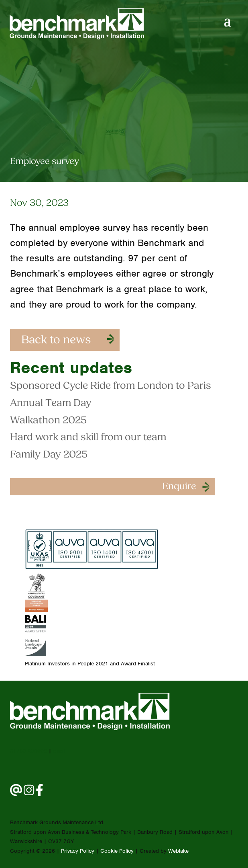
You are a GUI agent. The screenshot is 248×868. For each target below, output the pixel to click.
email (59, 751)
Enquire (179, 487)
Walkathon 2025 (48, 421)
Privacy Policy (78, 851)
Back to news (56, 341)
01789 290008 (28, 751)
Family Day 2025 (49, 455)
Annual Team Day (51, 403)
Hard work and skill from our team (88, 438)
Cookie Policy (117, 851)
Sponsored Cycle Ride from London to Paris (111, 386)
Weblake (178, 851)
